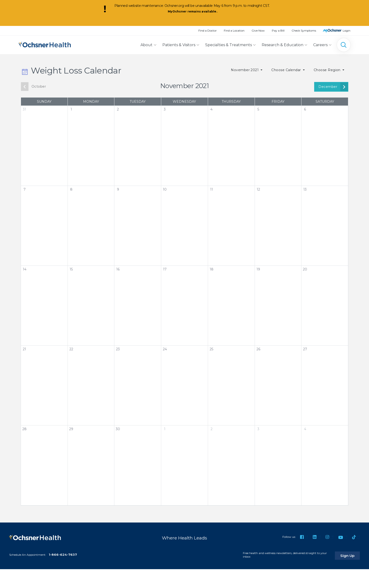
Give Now (258, 31)
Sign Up (351, 554)
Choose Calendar (287, 70)
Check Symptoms (304, 31)
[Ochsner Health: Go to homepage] (45, 44)
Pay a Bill (278, 31)
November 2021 (245, 70)
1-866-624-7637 (63, 553)
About (146, 45)
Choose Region (328, 70)
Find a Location (234, 31)
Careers (320, 45)
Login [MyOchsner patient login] (347, 31)
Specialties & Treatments (229, 45)
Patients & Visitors (179, 45)
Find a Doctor (208, 31)
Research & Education (283, 45)
